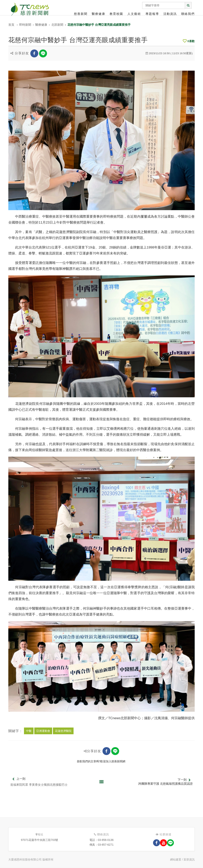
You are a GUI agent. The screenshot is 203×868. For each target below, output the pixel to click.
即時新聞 (25, 25)
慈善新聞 (81, 14)
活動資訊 (170, 14)
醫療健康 (99, 14)
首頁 (11, 25)
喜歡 (189, 41)
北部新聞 (57, 25)
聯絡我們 (188, 14)
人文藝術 (134, 14)
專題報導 (152, 14)
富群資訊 (189, 859)
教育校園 (116, 14)
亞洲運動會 (43, 731)
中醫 (29, 731)
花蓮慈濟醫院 (63, 731)
